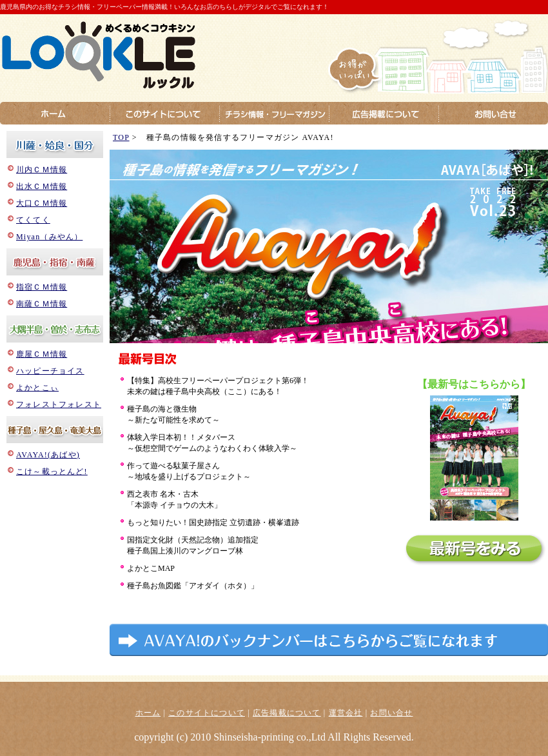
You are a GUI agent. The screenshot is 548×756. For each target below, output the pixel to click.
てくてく (33, 220)
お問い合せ (391, 713)
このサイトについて (207, 713)
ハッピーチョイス (50, 371)
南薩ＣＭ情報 (42, 304)
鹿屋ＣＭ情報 (42, 354)
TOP (121, 137)
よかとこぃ (37, 388)
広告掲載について (287, 713)
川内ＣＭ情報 (42, 170)
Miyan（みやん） (49, 237)
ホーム (148, 713)
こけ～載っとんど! (52, 472)
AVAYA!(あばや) (48, 455)
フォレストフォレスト (59, 404)
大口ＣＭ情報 (42, 203)
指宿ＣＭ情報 (42, 287)
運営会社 (346, 713)
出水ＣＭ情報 (42, 186)
